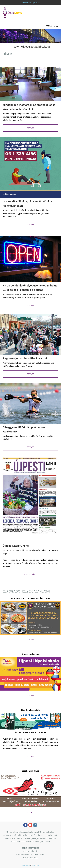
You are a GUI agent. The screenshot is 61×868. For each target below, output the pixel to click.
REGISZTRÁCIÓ (30, 574)
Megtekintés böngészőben (30, 3)
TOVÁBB (31, 128)
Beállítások (35, 865)
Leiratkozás (26, 865)
